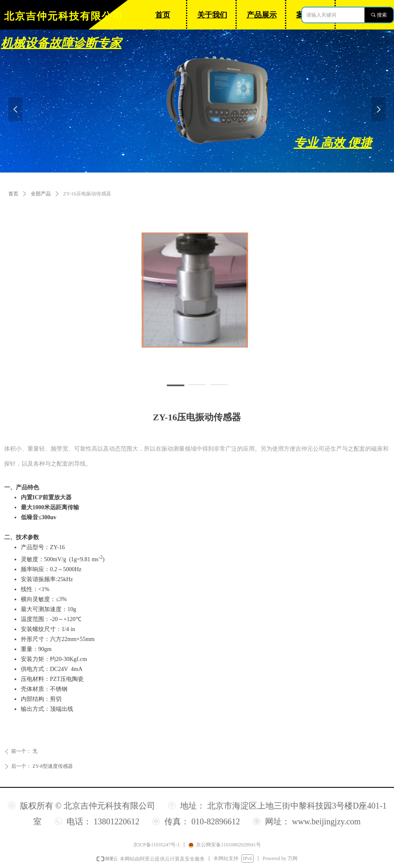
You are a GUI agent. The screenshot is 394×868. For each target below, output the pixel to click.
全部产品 (41, 194)
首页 (13, 194)
